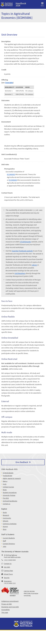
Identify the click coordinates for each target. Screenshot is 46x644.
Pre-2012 (6, 498)
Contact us (6, 504)
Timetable (9, 83)
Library (34, 265)
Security (7, 578)
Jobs (4, 546)
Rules (5, 490)
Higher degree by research (12, 478)
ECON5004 (13, 180)
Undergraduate (8, 473)
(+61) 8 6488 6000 (10, 560)
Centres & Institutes (10, 524)
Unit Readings (20, 273)
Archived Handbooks (10, 501)
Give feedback (22, 462)
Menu (42, 4)
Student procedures (10, 492)
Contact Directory (9, 544)
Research (6, 515)
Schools (6, 521)
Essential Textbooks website (22, 251)
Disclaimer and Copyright (10, 607)
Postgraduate (7, 476)
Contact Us (8, 564)
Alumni (5, 527)
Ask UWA (7, 567)
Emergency (8, 581)
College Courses (8, 487)
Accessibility (6, 610)
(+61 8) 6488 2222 (10, 583)
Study (5, 512)
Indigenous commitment (10, 601)
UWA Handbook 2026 (9, 469)
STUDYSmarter (26, 242)
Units (5, 484)
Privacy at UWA (7, 604)
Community (7, 518)
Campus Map (8, 571)
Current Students (9, 538)
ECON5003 (11, 174)
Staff (4, 541)
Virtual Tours (8, 574)
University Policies (9, 495)
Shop (5, 529)
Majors (5, 481)
